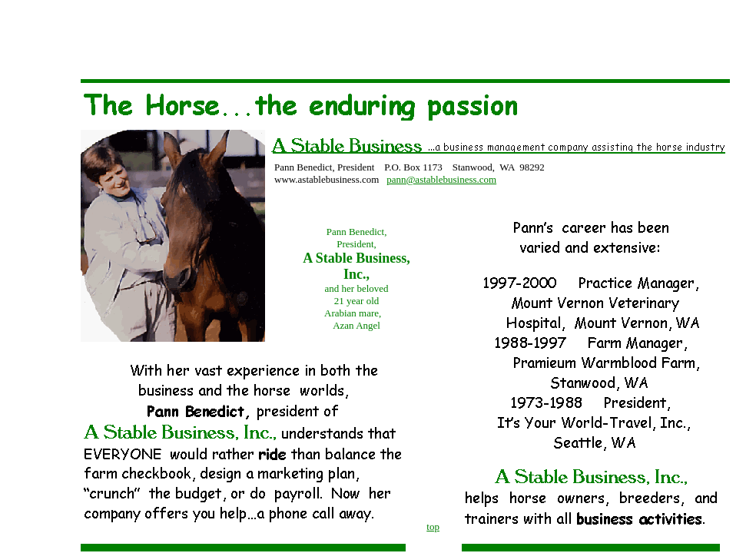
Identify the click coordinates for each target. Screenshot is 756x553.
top (433, 527)
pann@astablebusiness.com (441, 179)
